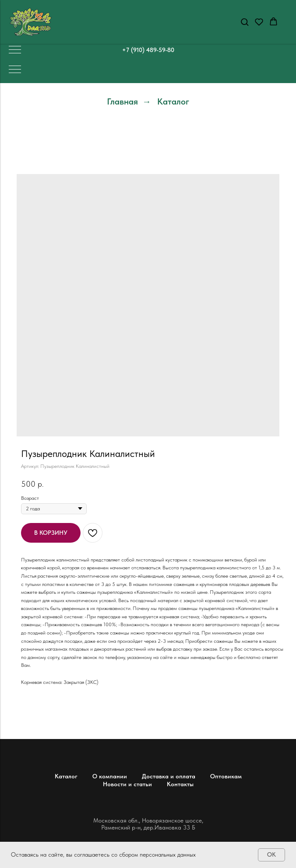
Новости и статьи (127, 784)
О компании (110, 776)
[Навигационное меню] (15, 50)
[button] (245, 22)
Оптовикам (226, 776)
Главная (122, 101)
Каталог (173, 101)
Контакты (180, 784)
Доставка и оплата (169, 776)
